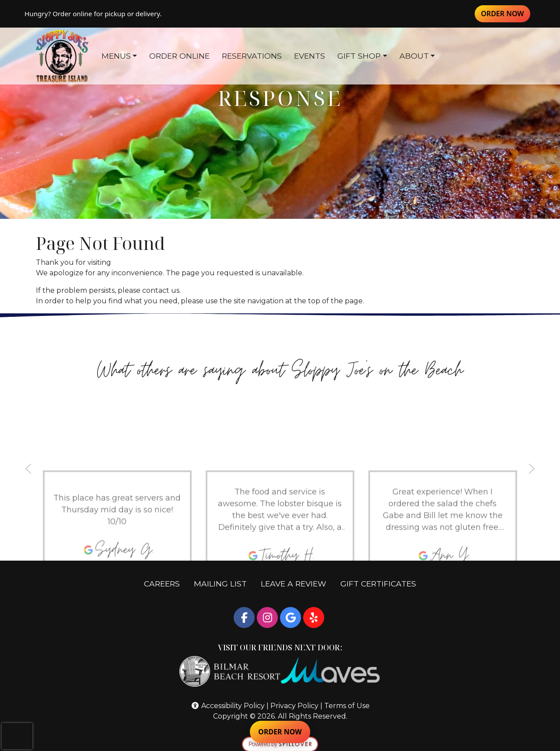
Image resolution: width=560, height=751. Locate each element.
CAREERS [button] (165, 583)
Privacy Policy (294, 706)
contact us (161, 290)
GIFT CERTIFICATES (382, 583)
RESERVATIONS (252, 56)
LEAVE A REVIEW (297, 583)
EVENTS (310, 56)
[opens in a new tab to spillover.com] (280, 744)
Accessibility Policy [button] (228, 706)
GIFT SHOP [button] (359, 56)
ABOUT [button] (414, 56)
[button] (28, 469)
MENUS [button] (116, 56)
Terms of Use (347, 706)
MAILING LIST (220, 584)
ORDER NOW (506, 13)
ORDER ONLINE (179, 56)
